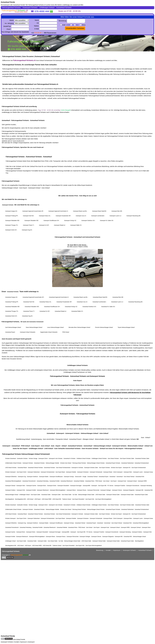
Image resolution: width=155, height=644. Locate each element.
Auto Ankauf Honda (19, 639)
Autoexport (31, 642)
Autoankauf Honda (8, 2)
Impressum (23, 642)
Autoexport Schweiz (7, 642)
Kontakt (16, 642)
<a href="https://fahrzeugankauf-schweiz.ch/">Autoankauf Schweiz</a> (77, 320)
